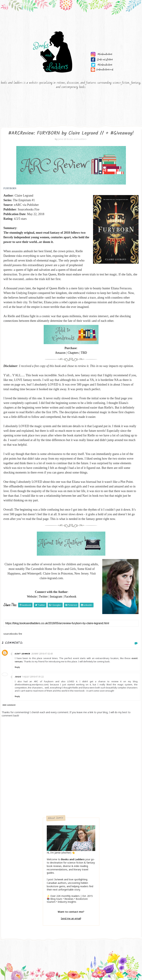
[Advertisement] (71, 790)
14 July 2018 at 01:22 (33, 677)
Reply (17, 667)
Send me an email (71, 918)
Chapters (73, 353)
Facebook (70, 597)
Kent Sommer (23, 654)
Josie (18, 677)
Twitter (43, 597)
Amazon (60, 353)
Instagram (56, 597)
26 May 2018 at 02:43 (42, 654)
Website (32, 597)
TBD (84, 353)
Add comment (9, 705)
